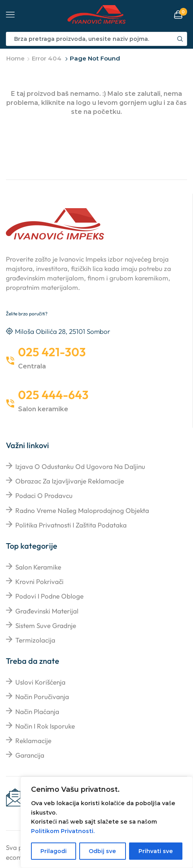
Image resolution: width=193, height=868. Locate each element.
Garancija (30, 755)
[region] (107, 822)
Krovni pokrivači (39, 581)
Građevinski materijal (47, 611)
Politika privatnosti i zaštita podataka (71, 525)
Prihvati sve (156, 851)
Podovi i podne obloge (49, 596)
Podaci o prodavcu (44, 495)
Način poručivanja (42, 697)
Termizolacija (35, 640)
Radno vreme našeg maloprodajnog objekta (82, 510)
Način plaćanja (37, 711)
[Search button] (180, 39)
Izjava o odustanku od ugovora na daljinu (80, 466)
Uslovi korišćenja (40, 682)
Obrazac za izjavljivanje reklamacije (70, 481)
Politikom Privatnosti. (63, 831)
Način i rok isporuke (45, 726)
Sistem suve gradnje (46, 625)
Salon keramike (38, 567)
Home (15, 58)
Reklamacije (33, 741)
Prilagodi (54, 851)
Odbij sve (102, 851)
